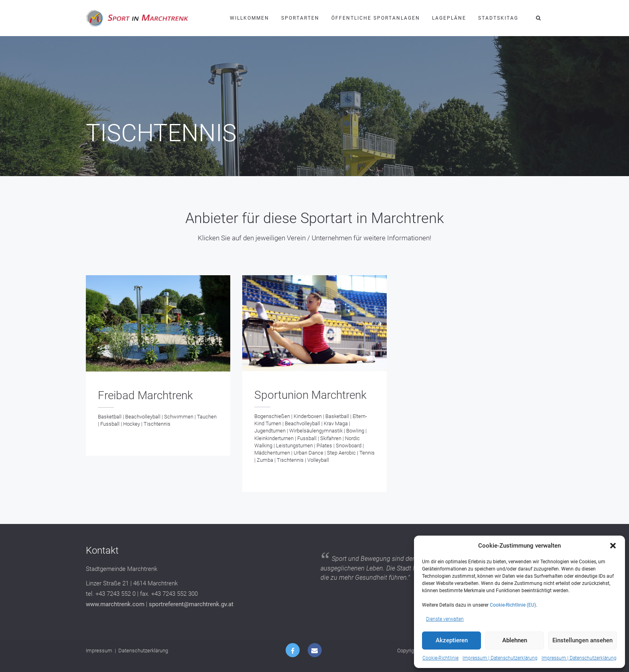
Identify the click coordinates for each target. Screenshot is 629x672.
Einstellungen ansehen (582, 640)
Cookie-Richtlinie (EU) (513, 605)
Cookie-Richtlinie (440, 658)
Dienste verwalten (445, 619)
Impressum (99, 651)
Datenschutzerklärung (143, 651)
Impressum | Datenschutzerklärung (500, 658)
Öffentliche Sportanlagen (376, 18)
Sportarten (300, 18)
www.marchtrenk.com (115, 604)
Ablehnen (515, 640)
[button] (613, 546)
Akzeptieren (452, 640)
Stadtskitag (498, 18)
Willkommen (250, 18)
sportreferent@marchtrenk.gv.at (191, 604)
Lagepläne (449, 18)
